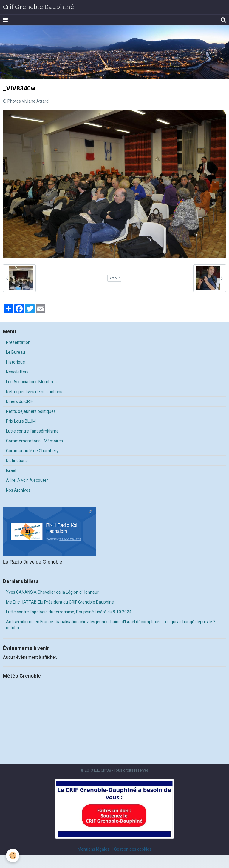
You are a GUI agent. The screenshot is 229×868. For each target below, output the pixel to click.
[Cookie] (13, 856)
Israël (11, 470)
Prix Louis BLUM (21, 421)
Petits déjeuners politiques (31, 411)
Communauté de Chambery (32, 451)
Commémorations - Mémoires (34, 441)
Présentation (18, 342)
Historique (16, 362)
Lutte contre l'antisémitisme (32, 431)
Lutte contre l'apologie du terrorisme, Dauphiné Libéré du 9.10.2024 (69, 612)
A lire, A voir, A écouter (27, 480)
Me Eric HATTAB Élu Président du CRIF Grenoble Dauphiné (60, 602)
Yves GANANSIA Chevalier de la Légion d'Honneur (52, 592)
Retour (114, 278)
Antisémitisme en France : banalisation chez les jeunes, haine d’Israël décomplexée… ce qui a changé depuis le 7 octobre (111, 625)
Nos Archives (18, 490)
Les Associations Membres (31, 382)
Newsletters (17, 372)
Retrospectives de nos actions (34, 392)
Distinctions (17, 461)
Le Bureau (16, 352)
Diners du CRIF (19, 401)
